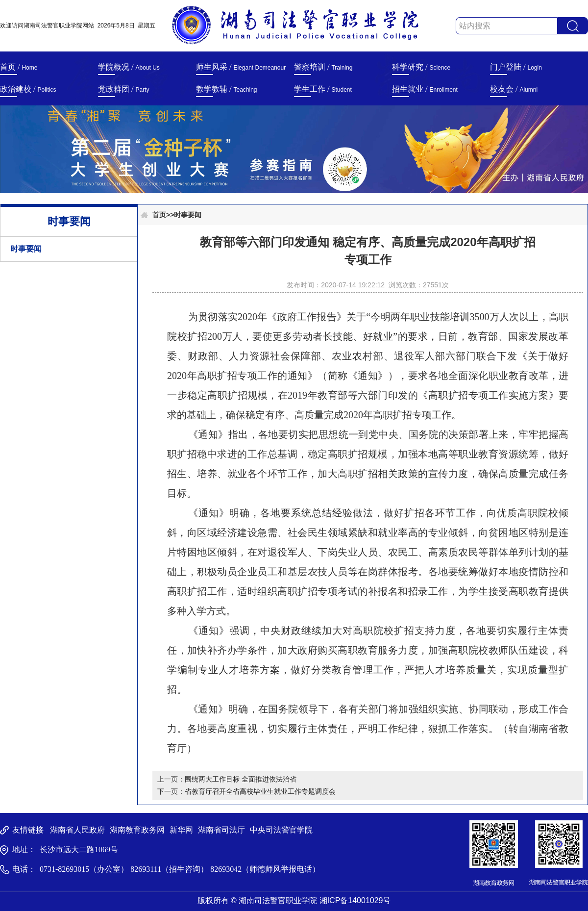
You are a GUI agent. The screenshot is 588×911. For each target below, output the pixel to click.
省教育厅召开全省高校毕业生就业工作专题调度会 (260, 791)
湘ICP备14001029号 (355, 900)
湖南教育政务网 (137, 830)
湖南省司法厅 (221, 830)
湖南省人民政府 (77, 830)
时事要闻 (26, 249)
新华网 (181, 830)
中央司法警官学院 (281, 830)
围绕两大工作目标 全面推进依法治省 (241, 779)
